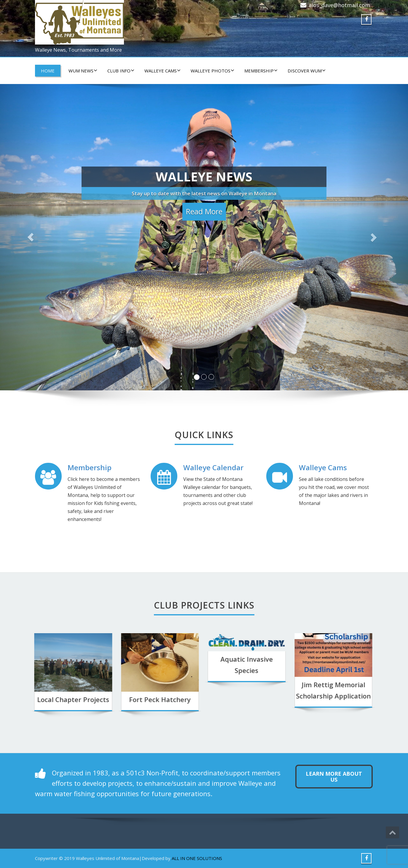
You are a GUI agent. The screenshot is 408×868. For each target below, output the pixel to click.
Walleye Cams (323, 467)
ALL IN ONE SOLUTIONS (197, 858)
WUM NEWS (83, 71)
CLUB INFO (121, 71)
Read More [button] (204, 211)
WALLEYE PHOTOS (212, 71)
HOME (48, 71)
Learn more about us (334, 777)
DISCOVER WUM (307, 71)
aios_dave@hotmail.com (339, 5)
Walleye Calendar (213, 467)
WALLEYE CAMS (162, 71)
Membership (261, 71)
